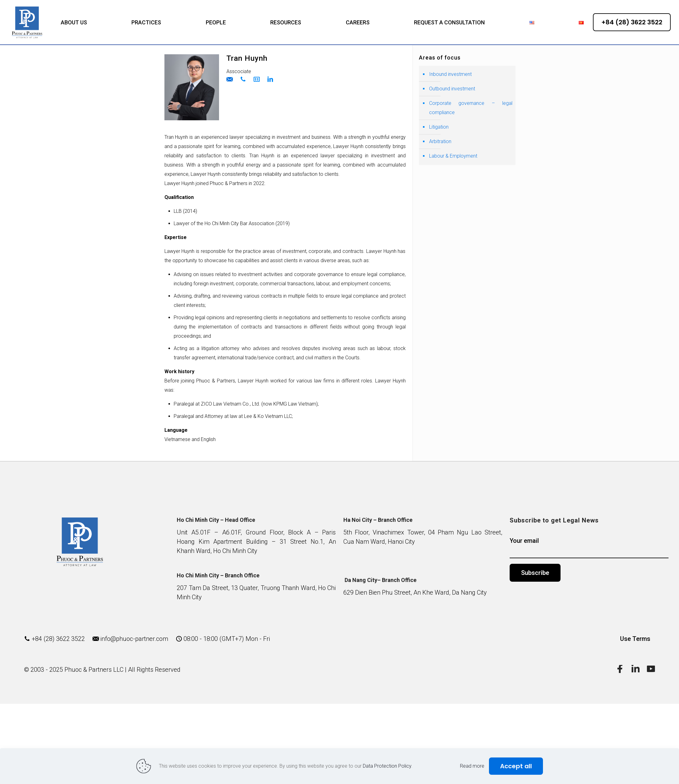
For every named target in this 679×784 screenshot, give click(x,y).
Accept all (516, 766)
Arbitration (440, 141)
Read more (472, 766)
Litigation (439, 127)
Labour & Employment (453, 156)
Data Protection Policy (387, 766)
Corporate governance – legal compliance (471, 108)
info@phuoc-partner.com (134, 639)
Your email (589, 548)
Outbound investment (452, 89)
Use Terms (635, 639)
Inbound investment (450, 74)
